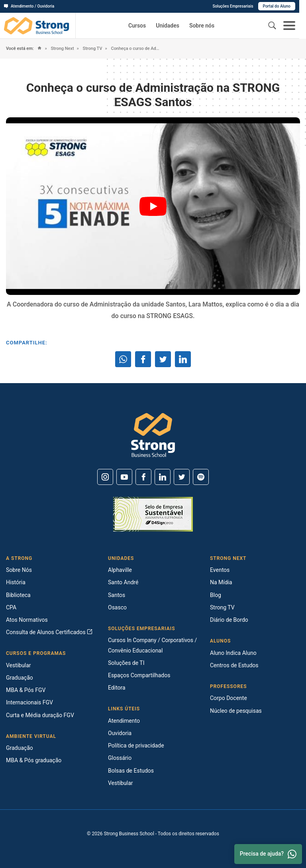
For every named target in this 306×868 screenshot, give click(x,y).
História (16, 582)
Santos (117, 595)
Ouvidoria (120, 733)
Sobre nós (202, 26)
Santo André (123, 582)
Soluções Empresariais (239, 6)
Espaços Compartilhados (139, 675)
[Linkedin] (163, 477)
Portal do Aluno (283, 6)
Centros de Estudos (234, 665)
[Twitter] (182, 477)
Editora (117, 688)
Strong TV (92, 48)
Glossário (120, 758)
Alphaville (120, 570)
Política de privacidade (136, 745)
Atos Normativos (27, 620)
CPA (11, 607)
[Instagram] (105, 477)
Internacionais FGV (29, 702)
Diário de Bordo (229, 620)
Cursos (137, 26)
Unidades (168, 26)
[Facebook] (143, 477)
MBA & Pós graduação (34, 760)
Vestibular (19, 665)
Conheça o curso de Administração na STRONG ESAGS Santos (136, 48)
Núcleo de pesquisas (236, 711)
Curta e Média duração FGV (40, 715)
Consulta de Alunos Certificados (49, 632)
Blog (216, 595)
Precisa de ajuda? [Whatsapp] (268, 854)
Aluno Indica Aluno (233, 653)
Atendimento (124, 721)
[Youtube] (124, 477)
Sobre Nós (19, 570)
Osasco (117, 607)
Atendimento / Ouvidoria (29, 6)
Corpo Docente (229, 698)
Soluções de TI (126, 663)
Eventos (220, 570)
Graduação (20, 678)
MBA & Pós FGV (26, 690)
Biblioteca (18, 595)
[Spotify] (201, 477)
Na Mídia (221, 582)
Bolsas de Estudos (131, 771)
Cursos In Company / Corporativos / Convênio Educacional (152, 645)
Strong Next (62, 48)
